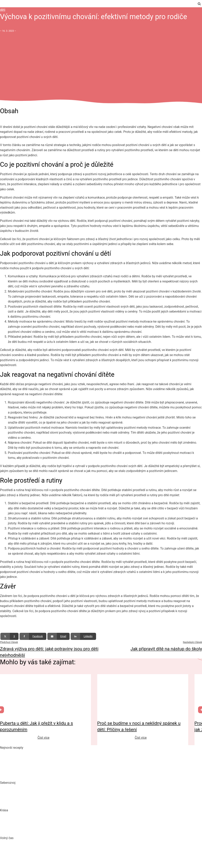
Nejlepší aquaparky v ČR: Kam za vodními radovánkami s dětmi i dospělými (52, 843)
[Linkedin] (83, 636)
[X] (9, 636)
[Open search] (199, 4)
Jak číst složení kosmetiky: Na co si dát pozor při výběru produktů (46, 823)
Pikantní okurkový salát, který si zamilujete (30, 753)
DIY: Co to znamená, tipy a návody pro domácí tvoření (37, 850)
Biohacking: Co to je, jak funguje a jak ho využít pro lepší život (43, 788)
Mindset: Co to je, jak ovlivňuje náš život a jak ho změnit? (39, 795)
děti (3, 10)
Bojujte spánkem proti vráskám (22, 830)
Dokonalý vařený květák (16, 775)
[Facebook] (33, 636)
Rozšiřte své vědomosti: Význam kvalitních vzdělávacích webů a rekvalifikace (54, 803)
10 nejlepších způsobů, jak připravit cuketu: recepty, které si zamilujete (49, 768)
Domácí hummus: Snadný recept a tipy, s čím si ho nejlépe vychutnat (48, 760)
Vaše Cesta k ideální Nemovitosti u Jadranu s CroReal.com (41, 858)
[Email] (59, 636)
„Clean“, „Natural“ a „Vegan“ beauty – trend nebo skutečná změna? (46, 815)
